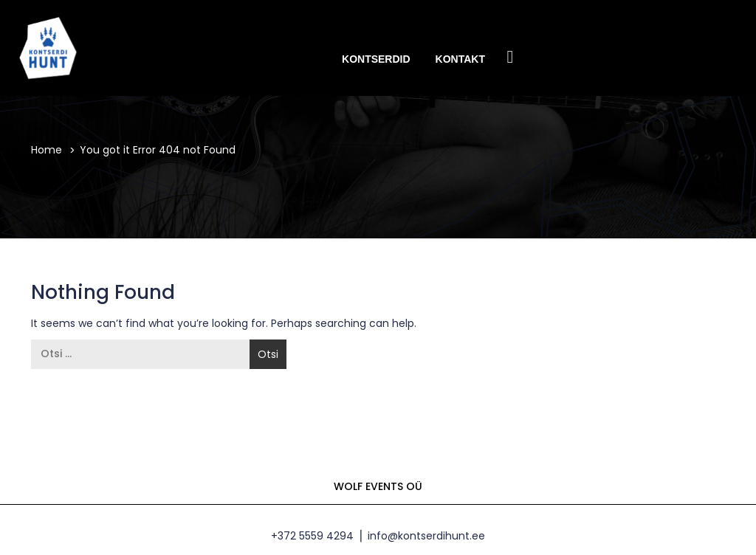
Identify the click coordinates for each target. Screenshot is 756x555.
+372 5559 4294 (312, 536)
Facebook (510, 58)
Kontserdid (376, 59)
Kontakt (460, 59)
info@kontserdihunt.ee (426, 536)
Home (47, 150)
